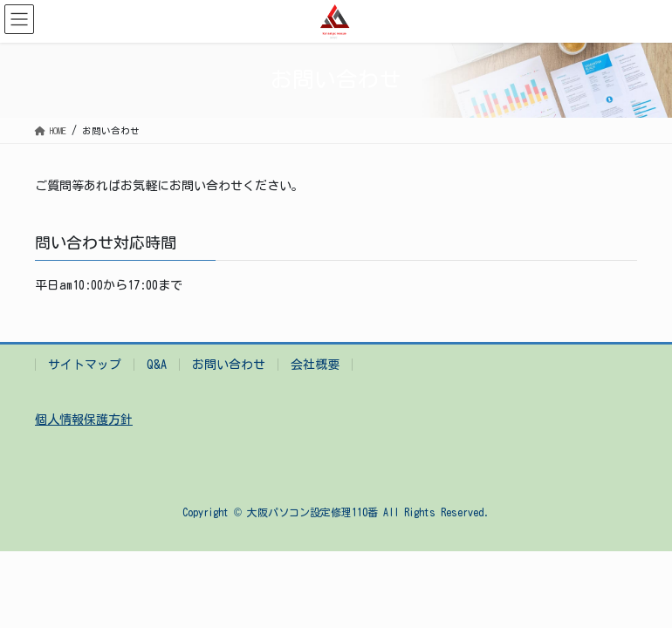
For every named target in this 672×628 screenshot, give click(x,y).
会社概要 (315, 365)
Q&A (157, 365)
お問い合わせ (229, 365)
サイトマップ (85, 365)
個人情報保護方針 (84, 420)
